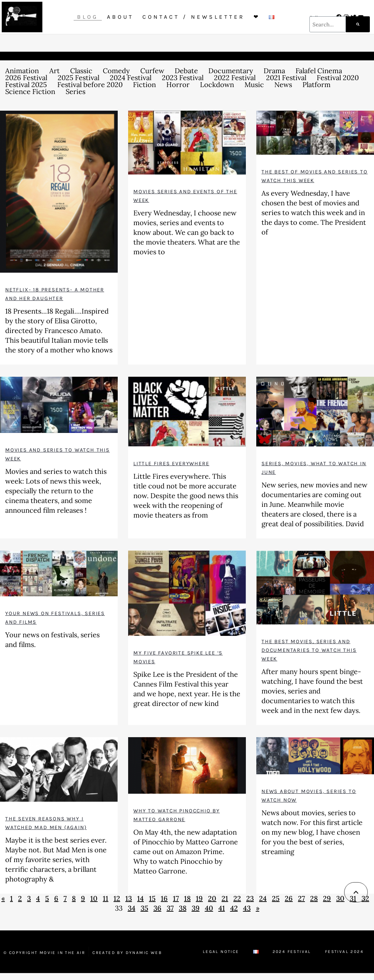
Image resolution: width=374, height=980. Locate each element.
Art (55, 71)
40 (209, 908)
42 (234, 908)
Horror (178, 85)
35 (144, 908)
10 (94, 898)
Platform (317, 85)
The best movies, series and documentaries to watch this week (309, 650)
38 (183, 908)
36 (157, 908)
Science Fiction (30, 92)
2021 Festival (286, 78)
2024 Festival (131, 78)
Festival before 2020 (90, 85)
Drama (274, 71)
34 (132, 908)
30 (340, 898)
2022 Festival (235, 78)
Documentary (231, 71)
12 (117, 898)
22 (237, 898)
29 (327, 898)
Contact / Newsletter (194, 17)
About (120, 17)
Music (254, 85)
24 (263, 898)
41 (222, 908)
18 (187, 898)
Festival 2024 (344, 952)
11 (106, 898)
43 (247, 908)
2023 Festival (183, 78)
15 (152, 898)
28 (314, 898)
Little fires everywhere (171, 463)
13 (129, 898)
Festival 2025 (26, 85)
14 (140, 898)
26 (289, 898)
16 (164, 898)
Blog (88, 17)
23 (250, 898)
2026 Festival (26, 78)
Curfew (152, 71)
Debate (186, 71)
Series (76, 92)
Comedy (116, 71)
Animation (22, 71)
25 (276, 898)
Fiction (144, 85)
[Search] (358, 24)
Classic (81, 71)
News (283, 85)
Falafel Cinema (319, 71)
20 (212, 898)
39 (196, 908)
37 (170, 908)
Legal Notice (221, 952)
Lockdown (217, 85)
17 (176, 898)
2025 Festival (78, 78)
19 (199, 898)
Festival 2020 (338, 78)
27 (301, 898)
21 (225, 898)
